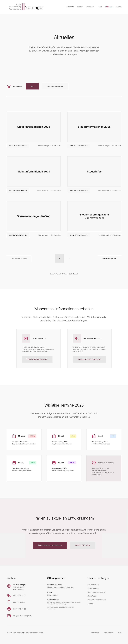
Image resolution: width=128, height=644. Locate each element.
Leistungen (90, 7)
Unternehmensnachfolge (96, 592)
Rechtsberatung (93, 588)
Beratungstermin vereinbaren (89, 359)
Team (100, 7)
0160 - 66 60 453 (19, 602)
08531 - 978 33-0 (82, 545)
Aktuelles (109, 7)
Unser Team (92, 596)
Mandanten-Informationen (97, 600)
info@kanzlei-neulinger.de (22, 616)
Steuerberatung (93, 585)
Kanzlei (80, 7)
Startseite (70, 7)
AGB (120, 633)
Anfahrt (90, 604)
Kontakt (118, 7)
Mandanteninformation (18, 146)
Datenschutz (109, 633)
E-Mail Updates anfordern (37, 359)
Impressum (95, 633)
